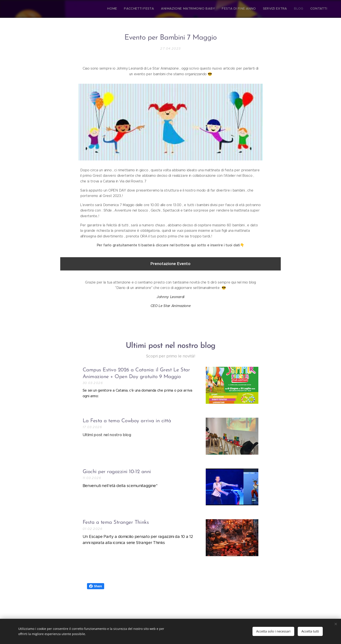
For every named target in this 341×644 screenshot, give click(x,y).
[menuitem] (287, 9)
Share (96, 586)
